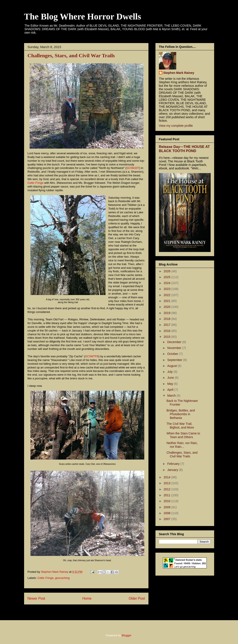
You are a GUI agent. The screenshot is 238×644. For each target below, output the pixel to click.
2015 (167, 337)
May (171, 384)
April (171, 390)
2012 (167, 489)
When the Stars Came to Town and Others (183, 435)
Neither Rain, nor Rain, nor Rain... (182, 445)
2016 (167, 331)
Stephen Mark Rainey (179, 73)
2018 (167, 319)
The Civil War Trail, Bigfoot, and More (180, 426)
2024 (167, 283)
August (172, 366)
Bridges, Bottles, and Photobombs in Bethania (181, 414)
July (170, 372)
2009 (167, 507)
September (175, 360)
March (172, 396)
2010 (167, 501)
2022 (167, 295)
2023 (167, 289)
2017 (167, 325)
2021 (167, 301)
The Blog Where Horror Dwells (83, 16)
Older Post (137, 598)
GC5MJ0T (133, 168)
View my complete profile (176, 126)
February (174, 464)
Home (87, 598)
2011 (167, 495)
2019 (167, 313)
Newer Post (36, 598)
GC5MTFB (92, 356)
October (173, 354)
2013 (167, 483)
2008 (167, 513)
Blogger (127, 635)
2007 (167, 519)
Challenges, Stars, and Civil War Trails (182, 454)
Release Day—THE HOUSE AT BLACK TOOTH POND (184, 149)
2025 (167, 277)
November (175, 348)
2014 (167, 477)
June (171, 378)
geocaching (62, 578)
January (173, 470)
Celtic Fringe (36, 183)
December (175, 342)
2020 (167, 307)
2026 (167, 271)
